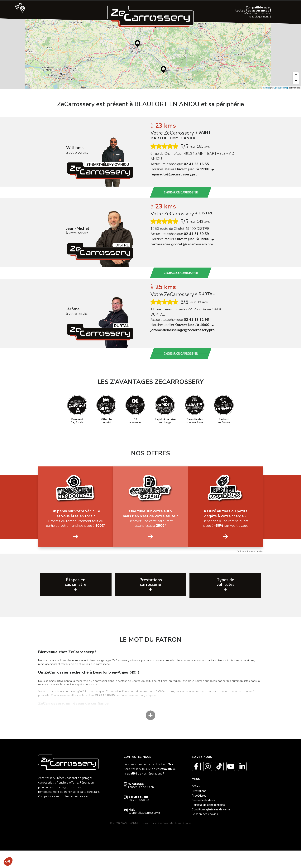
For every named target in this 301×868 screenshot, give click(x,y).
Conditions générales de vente (211, 827)
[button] (8, 861)
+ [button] (296, 75)
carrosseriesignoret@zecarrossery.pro (182, 244)
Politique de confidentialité (208, 822)
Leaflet (267, 88)
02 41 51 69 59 (196, 234)
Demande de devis (203, 818)
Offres (196, 804)
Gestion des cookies (205, 832)
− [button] (296, 81)
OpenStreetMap (281, 88)
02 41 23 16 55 (196, 164)
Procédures (199, 813)
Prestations (199, 808)
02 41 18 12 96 (196, 320)
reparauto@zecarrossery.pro (174, 174)
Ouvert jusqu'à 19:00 (194, 169)
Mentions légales (181, 841)
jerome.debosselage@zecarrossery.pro (183, 330)
